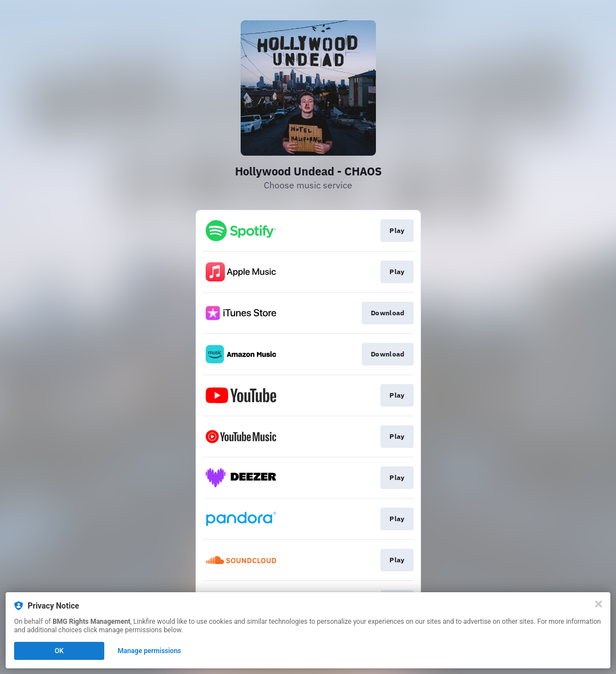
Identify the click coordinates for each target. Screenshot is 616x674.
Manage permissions (150, 651)
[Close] (599, 604)
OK (59, 651)
